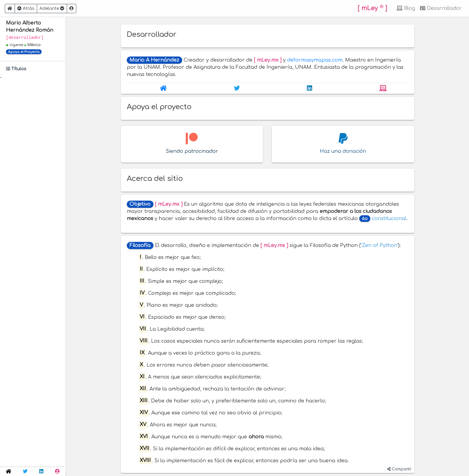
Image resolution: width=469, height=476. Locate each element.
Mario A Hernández (154, 60)
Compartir (399, 469)
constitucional (389, 219)
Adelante (52, 9)
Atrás (26, 9)
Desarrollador (441, 8)
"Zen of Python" (379, 245)
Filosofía (140, 245)
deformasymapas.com (315, 60)
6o (365, 219)
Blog (406, 8)
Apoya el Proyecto (24, 52)
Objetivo (140, 204)
